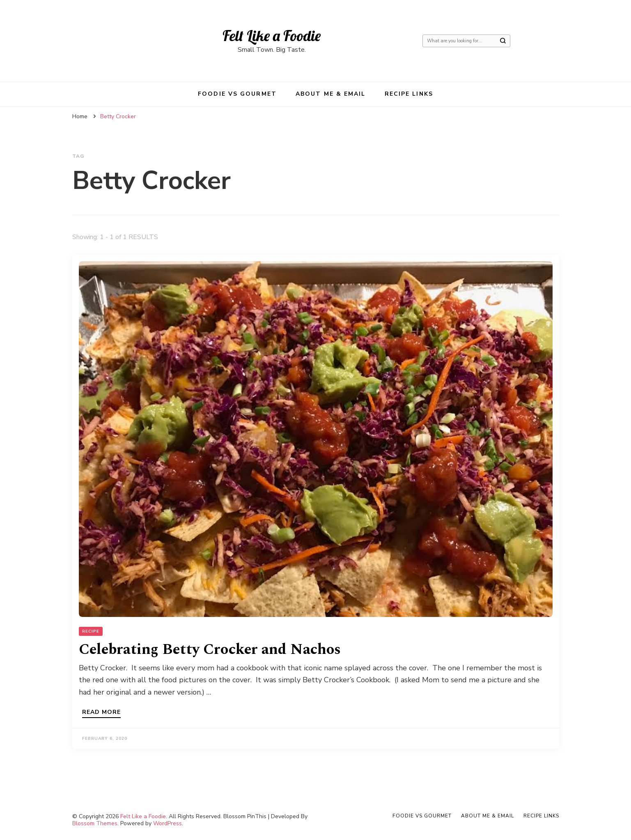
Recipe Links (409, 94)
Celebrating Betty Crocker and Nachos (210, 650)
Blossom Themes (95, 823)
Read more (101, 713)
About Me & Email (331, 94)
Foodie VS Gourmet (237, 94)
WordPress (168, 823)
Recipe (91, 631)
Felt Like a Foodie (272, 36)
